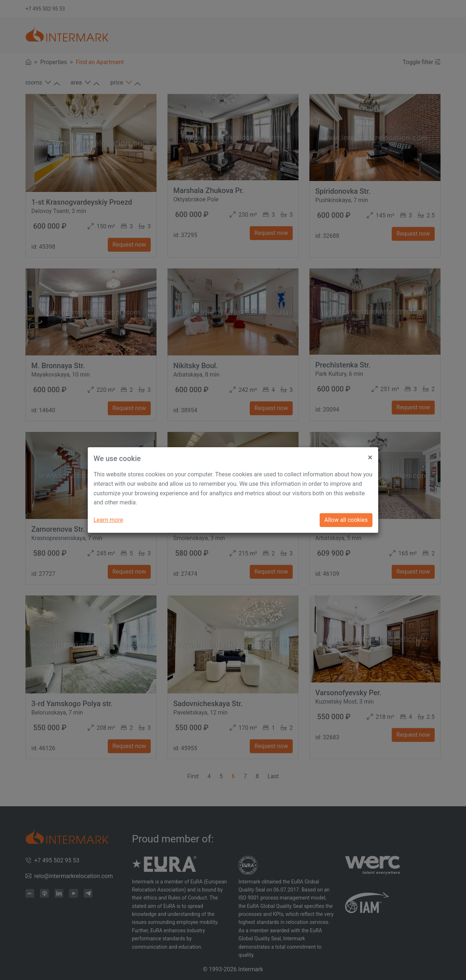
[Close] (370, 454)
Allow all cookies (346, 520)
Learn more (108, 520)
